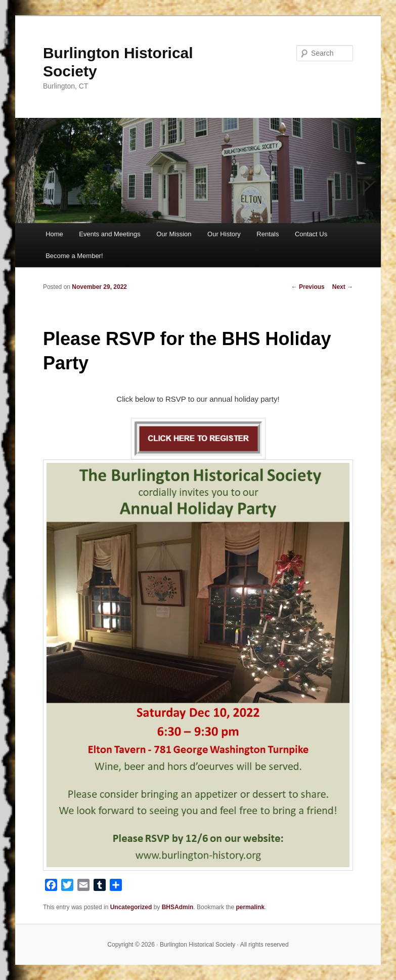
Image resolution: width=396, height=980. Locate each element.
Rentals (268, 234)
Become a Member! (74, 256)
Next (343, 287)
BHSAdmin (178, 907)
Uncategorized (131, 907)
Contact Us (311, 234)
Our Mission (174, 234)
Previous (308, 287)
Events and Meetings (109, 234)
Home (54, 234)
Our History (224, 234)
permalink (250, 907)
